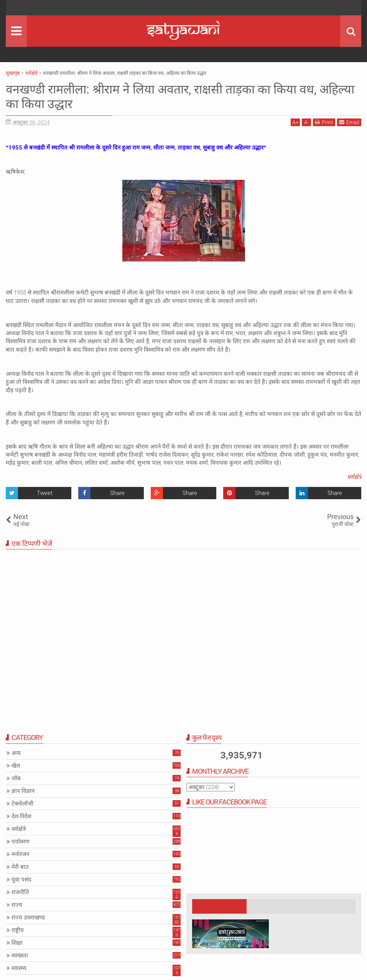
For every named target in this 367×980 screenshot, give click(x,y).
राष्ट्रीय (18, 930)
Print (324, 122)
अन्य (16, 753)
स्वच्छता (20, 955)
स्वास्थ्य (19, 968)
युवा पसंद (21, 880)
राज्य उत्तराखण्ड (28, 918)
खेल (16, 766)
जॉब (16, 778)
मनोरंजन (20, 854)
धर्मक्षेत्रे (354, 477)
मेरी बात (20, 867)
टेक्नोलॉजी (22, 804)
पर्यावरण (21, 842)
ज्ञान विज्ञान (23, 791)
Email (349, 122)
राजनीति (20, 892)
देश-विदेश (21, 816)
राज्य (17, 905)
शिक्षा (17, 943)
